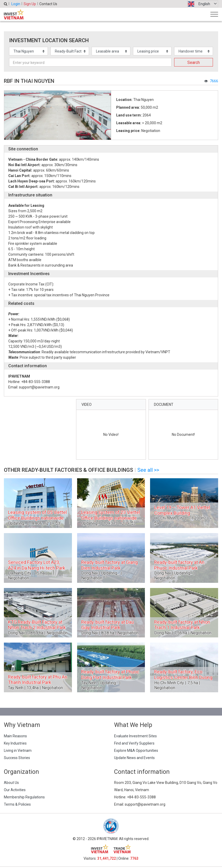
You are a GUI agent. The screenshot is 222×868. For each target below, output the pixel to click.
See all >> (148, 470)
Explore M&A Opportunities (136, 751)
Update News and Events (134, 758)
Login (16, 4)
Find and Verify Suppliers (134, 743)
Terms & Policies (17, 804)
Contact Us (48, 4)
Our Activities (15, 790)
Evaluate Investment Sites (135, 736)
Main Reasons (15, 736)
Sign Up (30, 4)
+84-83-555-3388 (141, 797)
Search (194, 62)
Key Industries (15, 743)
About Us (11, 783)
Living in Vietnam (18, 751)
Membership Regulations (24, 797)
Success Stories (17, 758)
